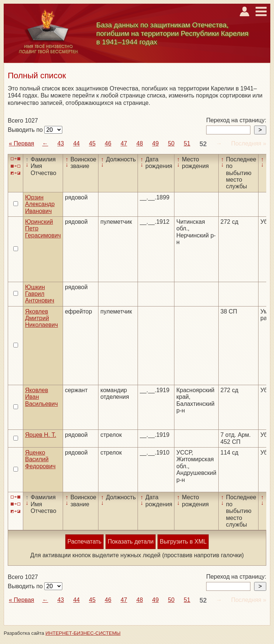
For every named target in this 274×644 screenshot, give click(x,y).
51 (187, 143)
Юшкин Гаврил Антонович (40, 294)
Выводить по (26, 130)
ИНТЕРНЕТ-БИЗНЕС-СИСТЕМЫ (83, 633)
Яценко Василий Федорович (40, 459)
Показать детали (131, 542)
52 (203, 144)
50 (171, 143)
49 (156, 143)
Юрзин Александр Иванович (40, 204)
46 (108, 143)
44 (76, 143)
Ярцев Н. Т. (41, 435)
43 (61, 143)
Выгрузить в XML (183, 542)
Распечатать (84, 542)
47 (124, 143)
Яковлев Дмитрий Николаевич (41, 318)
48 (140, 143)
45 (92, 143)
